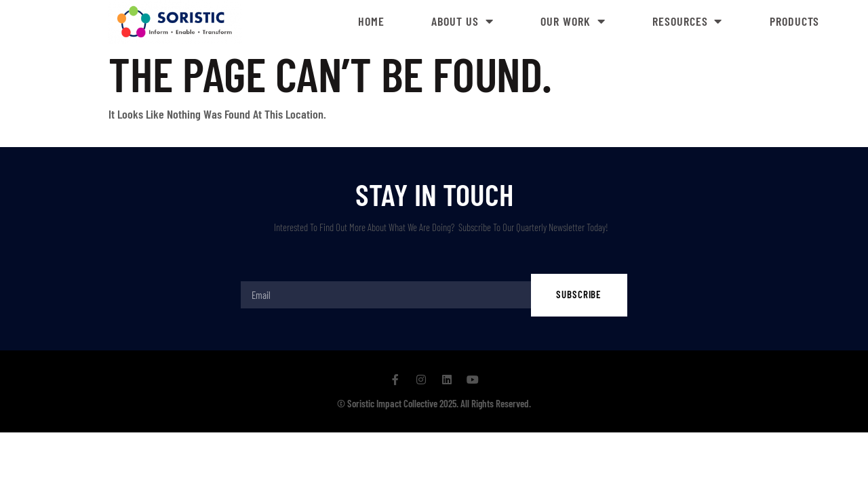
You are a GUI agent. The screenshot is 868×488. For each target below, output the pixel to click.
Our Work (573, 21)
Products (794, 21)
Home (371, 21)
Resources (687, 21)
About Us (462, 21)
